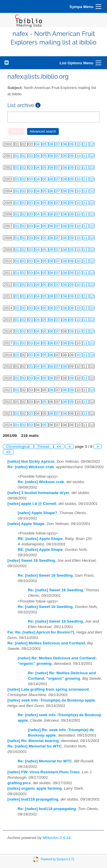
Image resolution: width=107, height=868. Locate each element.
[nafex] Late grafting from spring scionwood (48, 689)
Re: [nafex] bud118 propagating (47, 809)
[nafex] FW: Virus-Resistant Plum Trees (44, 772)
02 (24, 156)
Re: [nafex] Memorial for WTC (35, 746)
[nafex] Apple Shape (26, 524)
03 (31, 156)
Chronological (18, 446)
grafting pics (19, 783)
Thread (44, 446)
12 (92, 144)
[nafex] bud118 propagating (33, 799)
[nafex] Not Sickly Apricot (31, 461)
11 (86, 144)
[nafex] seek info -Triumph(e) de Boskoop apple (51, 700)
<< (59, 446)
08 (65, 144)
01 (18, 156)
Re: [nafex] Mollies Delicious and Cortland (46, 643)
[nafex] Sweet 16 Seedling (31, 560)
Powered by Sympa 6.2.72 (57, 859)
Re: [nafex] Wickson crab (31, 467)
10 (79, 144)
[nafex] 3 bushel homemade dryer (38, 493)
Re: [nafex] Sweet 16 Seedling (45, 575)
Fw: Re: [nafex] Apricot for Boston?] (41, 632)
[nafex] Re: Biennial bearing (33, 741)
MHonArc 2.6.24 (56, 838)
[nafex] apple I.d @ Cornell (32, 504)
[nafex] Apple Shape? (37, 513)
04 (38, 144)
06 (52, 144)
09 (72, 144)
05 (45, 144)
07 (58, 144)
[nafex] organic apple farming (35, 788)
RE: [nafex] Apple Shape (40, 539)
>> (8, 452)
